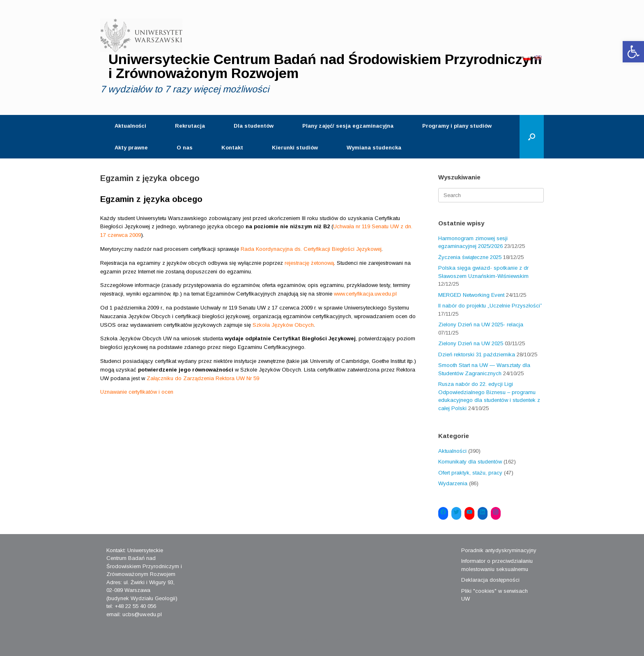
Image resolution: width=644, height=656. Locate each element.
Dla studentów (254, 126)
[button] (633, 52)
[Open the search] (532, 137)
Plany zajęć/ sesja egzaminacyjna (348, 126)
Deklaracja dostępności (490, 580)
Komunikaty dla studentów (470, 462)
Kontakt (232, 148)
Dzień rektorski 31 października (477, 354)
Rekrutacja (190, 126)
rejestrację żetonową (309, 263)
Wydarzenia (453, 483)
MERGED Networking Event (471, 295)
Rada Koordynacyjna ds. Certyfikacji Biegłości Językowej (311, 249)
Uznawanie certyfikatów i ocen (137, 392)
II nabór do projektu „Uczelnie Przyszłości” (490, 306)
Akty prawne (131, 148)
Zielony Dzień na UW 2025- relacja (481, 325)
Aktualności (130, 126)
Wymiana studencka (374, 148)
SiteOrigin (316, 640)
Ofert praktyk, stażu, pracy (470, 473)
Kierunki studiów (295, 148)
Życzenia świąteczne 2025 (470, 257)
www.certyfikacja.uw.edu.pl (365, 294)
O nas (185, 148)
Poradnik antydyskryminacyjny (499, 550)
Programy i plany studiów (457, 126)
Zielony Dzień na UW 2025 (471, 343)
